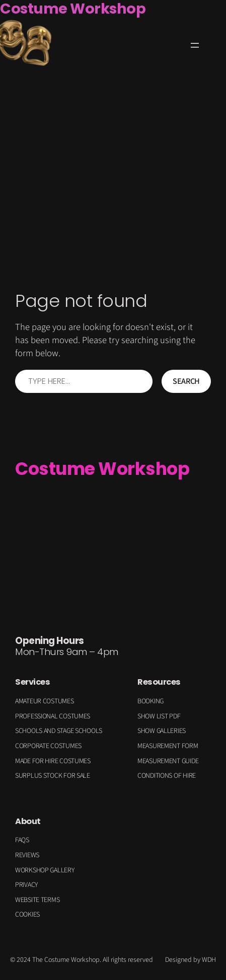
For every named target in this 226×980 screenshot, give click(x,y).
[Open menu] (195, 45)
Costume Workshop (102, 469)
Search (186, 381)
